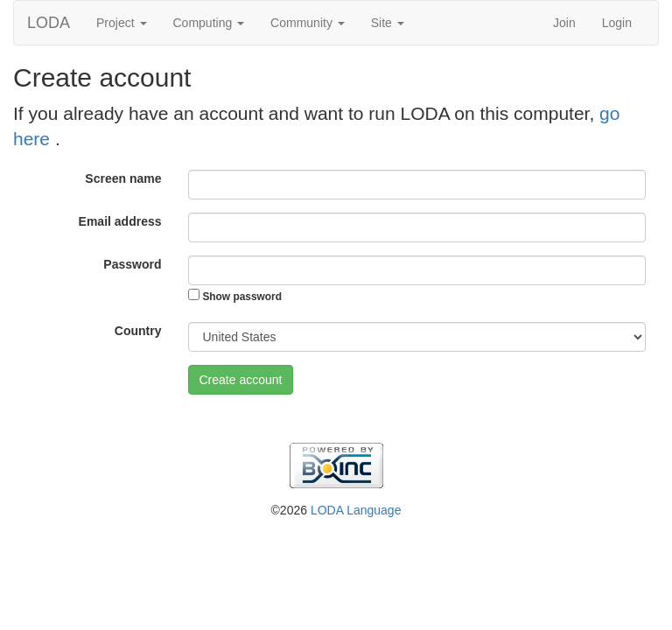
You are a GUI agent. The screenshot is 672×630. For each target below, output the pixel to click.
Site (388, 23)
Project (121, 23)
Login (617, 23)
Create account (241, 380)
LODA (49, 23)
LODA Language (356, 510)
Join (564, 23)
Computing (209, 23)
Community (308, 23)
